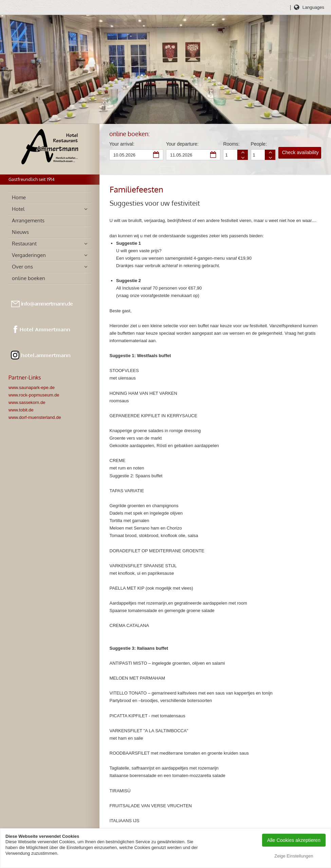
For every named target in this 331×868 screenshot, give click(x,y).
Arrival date (157, 155)
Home (19, 197)
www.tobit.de (21, 410)
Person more (270, 152)
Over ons (22, 267)
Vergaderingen (29, 255)
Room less (243, 157)
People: (259, 144)
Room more (243, 152)
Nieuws (20, 232)
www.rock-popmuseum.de (34, 395)
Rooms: (231, 144)
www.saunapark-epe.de (32, 387)
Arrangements (28, 220)
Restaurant (24, 244)
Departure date (214, 155)
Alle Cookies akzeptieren (294, 840)
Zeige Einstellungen (294, 856)
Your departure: (182, 144)
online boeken (29, 278)
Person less (270, 157)
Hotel (18, 209)
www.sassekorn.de (27, 402)
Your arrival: (122, 144)
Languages (313, 7)
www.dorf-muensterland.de (35, 417)
